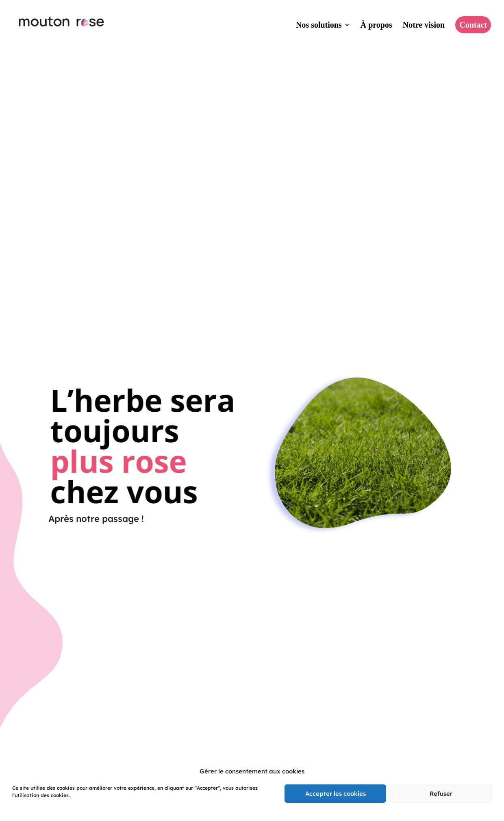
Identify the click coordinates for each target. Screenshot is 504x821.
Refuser (441, 794)
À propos (376, 26)
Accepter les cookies (336, 794)
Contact (473, 25)
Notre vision (424, 26)
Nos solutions (319, 26)
